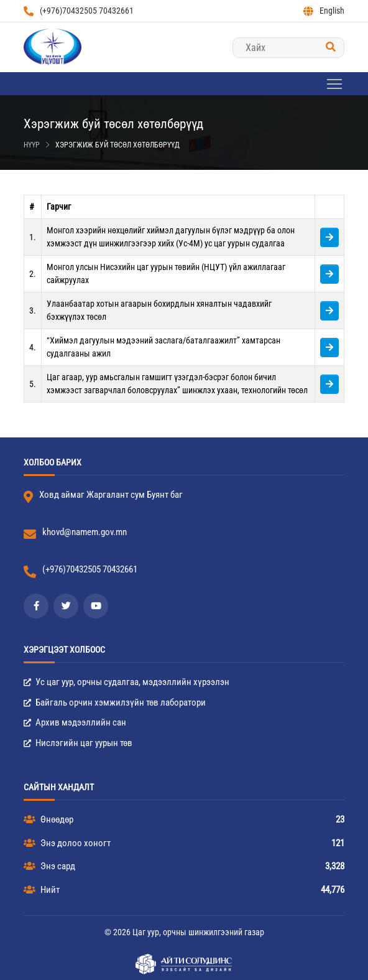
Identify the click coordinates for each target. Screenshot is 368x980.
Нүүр (32, 145)
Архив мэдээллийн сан (75, 722)
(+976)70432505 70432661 (79, 11)
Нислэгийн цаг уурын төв (78, 743)
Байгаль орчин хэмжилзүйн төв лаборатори (115, 702)
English (324, 11)
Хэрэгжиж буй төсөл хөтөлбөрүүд (117, 145)
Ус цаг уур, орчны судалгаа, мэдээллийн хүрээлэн (126, 682)
